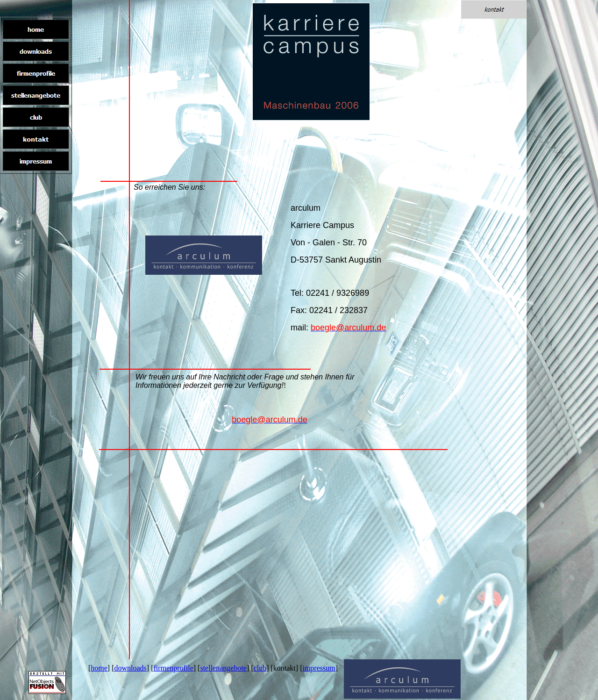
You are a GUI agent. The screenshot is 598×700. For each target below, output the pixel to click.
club (260, 668)
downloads (131, 668)
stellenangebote (223, 668)
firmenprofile (173, 668)
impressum (319, 668)
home (99, 668)
